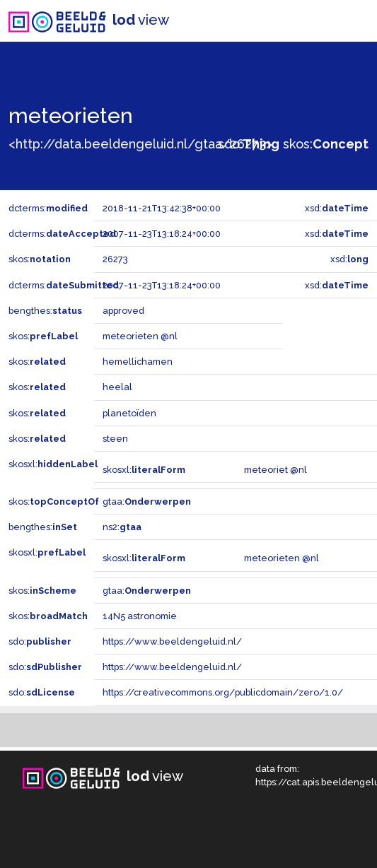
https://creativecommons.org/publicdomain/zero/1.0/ (223, 692)
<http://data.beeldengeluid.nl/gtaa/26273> (140, 144)
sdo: (249, 144)
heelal (117, 387)
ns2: (122, 527)
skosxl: (53, 464)
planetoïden (129, 413)
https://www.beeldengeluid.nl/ (172, 641)
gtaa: (147, 502)
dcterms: (48, 208)
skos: (326, 144)
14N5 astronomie (140, 616)
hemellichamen (138, 362)
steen (115, 439)
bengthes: (45, 311)
